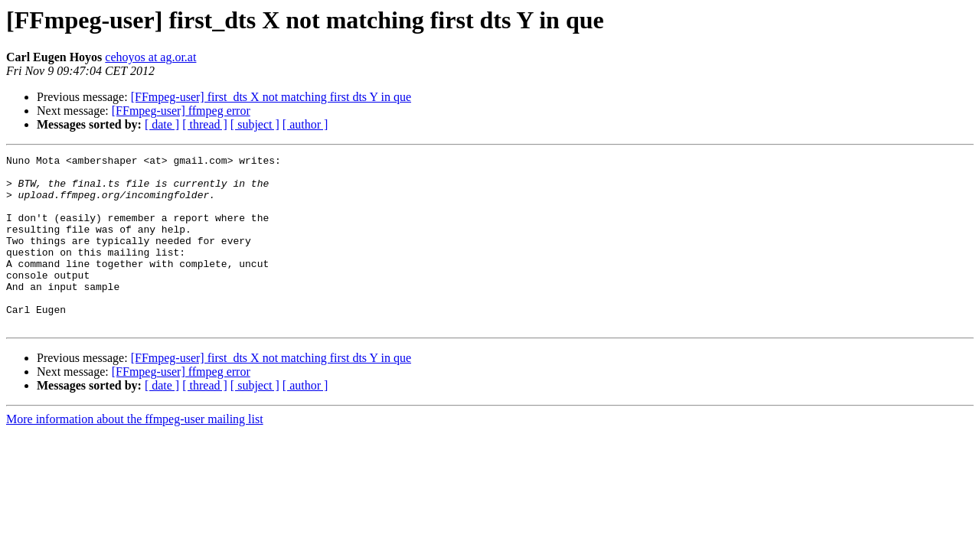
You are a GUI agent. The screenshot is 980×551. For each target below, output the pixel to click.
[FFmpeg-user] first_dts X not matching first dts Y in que (271, 97)
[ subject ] (255, 124)
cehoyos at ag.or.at (150, 57)
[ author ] (305, 124)
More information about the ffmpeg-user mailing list (135, 453)
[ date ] (162, 124)
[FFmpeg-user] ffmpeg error (181, 111)
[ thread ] (205, 124)
